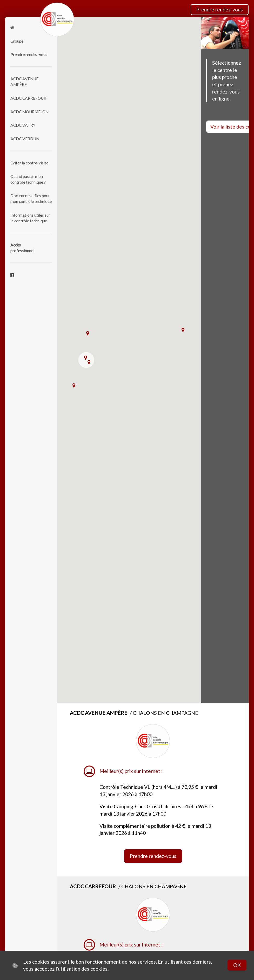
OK (237, 965)
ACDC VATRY (23, 125)
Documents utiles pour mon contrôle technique (31, 198)
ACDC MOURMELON (29, 112)
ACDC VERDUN (25, 139)
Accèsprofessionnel (22, 248)
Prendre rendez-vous (220, 9)
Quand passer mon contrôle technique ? (28, 179)
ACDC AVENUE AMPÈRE (24, 82)
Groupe (17, 41)
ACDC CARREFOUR (28, 98)
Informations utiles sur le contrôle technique (30, 218)
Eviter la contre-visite (29, 163)
